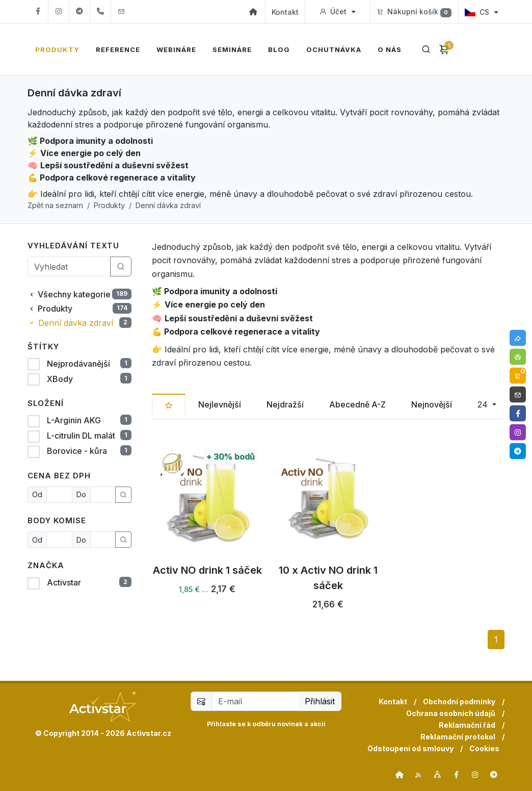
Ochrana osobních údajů (451, 713)
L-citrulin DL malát (80, 436)
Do (81, 494)
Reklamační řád (467, 725)
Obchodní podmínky (459, 701)
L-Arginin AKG (73, 420)
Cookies (484, 748)
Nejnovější (432, 404)
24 (484, 404)
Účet (338, 12)
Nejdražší (285, 404)
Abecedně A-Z (357, 404)
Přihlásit (320, 701)
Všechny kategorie (79, 295)
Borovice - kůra (76, 451)
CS (482, 12)
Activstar (63, 582)
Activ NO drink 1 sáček (207, 571)
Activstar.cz (149, 733)
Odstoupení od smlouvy (410, 748)
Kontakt (285, 12)
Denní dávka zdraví (168, 205)
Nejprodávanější (77, 364)
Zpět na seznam (55, 205)
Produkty (109, 205)
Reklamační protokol (458, 737)
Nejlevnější (220, 404)
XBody (59, 379)
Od (37, 494)
